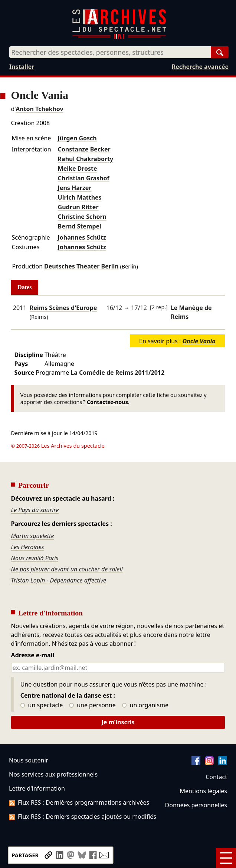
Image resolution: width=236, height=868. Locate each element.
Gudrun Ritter (78, 207)
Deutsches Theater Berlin (81, 266)
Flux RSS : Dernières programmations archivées (79, 802)
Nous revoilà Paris (35, 558)
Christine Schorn (82, 217)
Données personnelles (196, 805)
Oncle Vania (199, 341)
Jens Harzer (75, 188)
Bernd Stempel (80, 226)
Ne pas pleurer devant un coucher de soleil (67, 569)
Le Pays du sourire (35, 510)
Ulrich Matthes (80, 197)
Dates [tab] (24, 287)
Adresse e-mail (33, 655)
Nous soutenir (29, 760)
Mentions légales (204, 791)
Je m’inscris (118, 722)
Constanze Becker (84, 149)
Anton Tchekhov (39, 109)
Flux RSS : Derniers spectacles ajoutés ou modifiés (83, 817)
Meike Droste (78, 168)
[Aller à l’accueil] (119, 37)
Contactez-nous (107, 402)
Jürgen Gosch (77, 138)
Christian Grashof (84, 178)
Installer (22, 67)
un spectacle (42, 705)
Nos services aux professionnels (53, 774)
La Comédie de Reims (117, 373)
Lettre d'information (37, 788)
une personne (92, 705)
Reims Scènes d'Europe (63, 308)
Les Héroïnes (28, 547)
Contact (216, 777)
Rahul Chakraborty (86, 159)
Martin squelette (33, 536)
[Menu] (226, 858)
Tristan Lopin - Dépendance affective (59, 580)
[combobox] (110, 52)
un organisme (145, 705)
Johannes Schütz (82, 237)
